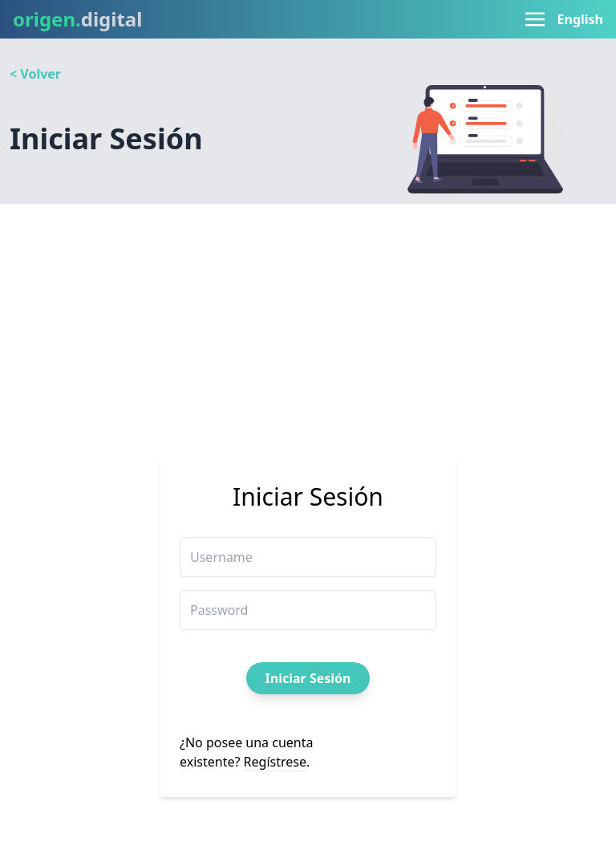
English (580, 19)
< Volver (35, 74)
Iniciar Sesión (308, 678)
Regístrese (275, 762)
